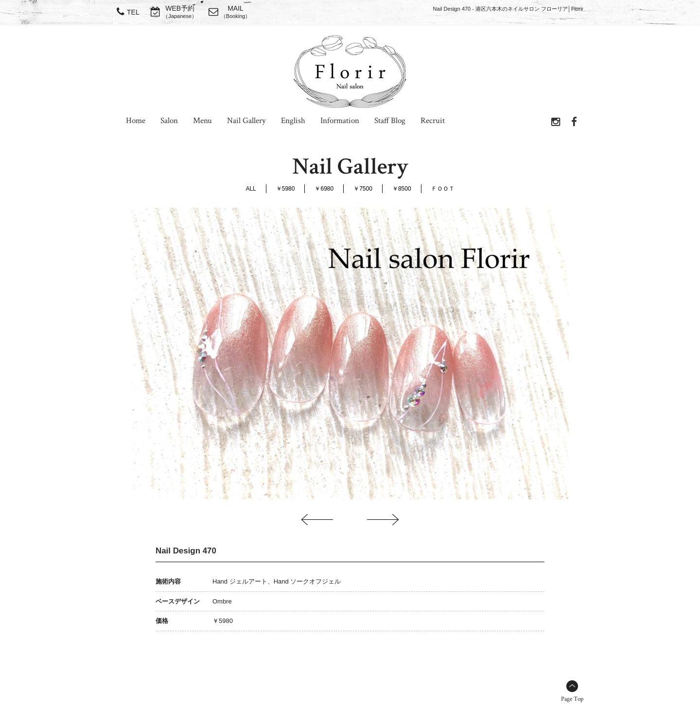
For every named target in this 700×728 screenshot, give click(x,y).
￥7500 (363, 189)
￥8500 (402, 189)
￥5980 (286, 189)
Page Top (572, 699)
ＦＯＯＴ (443, 189)
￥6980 (324, 189)
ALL (251, 189)
